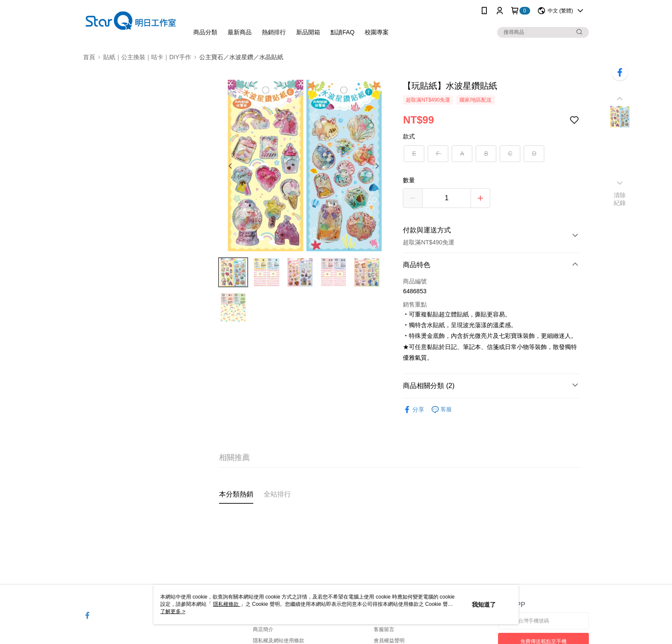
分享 (414, 410)
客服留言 (384, 629)
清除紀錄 (620, 199)
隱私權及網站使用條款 (279, 641)
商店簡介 (263, 629)
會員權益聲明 (389, 641)
